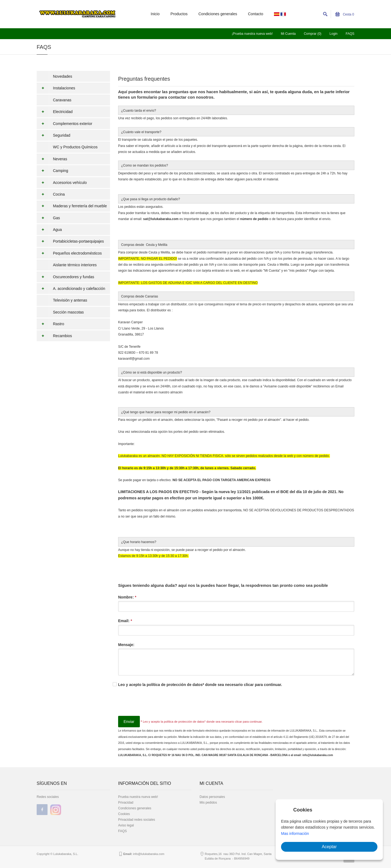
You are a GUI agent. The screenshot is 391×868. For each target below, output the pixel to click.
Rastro (50, 324)
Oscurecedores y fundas (65, 277)
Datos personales (212, 797)
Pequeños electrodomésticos (69, 253)
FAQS (350, 34)
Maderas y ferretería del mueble (72, 206)
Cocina (51, 194)
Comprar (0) (313, 34)
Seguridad (53, 135)
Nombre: (127, 597)
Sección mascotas (68, 312)
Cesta (345, 14)
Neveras (52, 159)
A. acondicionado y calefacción (71, 289)
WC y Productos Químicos (75, 147)
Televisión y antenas (70, 300)
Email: (125, 621)
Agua (49, 230)
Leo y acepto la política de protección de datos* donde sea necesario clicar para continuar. (200, 685)
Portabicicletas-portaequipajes (70, 241)
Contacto (256, 14)
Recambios (54, 336)
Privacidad (126, 803)
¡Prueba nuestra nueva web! (252, 34)
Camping (52, 171)
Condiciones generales (218, 14)
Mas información (295, 833)
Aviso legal (126, 825)
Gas (48, 218)
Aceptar (329, 847)
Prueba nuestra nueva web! (138, 797)
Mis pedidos (208, 803)
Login (334, 34)
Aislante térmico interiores (75, 265)
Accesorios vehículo (62, 183)
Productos (179, 14)
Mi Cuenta (288, 34)
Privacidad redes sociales (137, 820)
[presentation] (159, 705)
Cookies (124, 814)
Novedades (63, 76)
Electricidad (55, 112)
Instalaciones (56, 88)
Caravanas (62, 100)
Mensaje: (126, 645)
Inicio (155, 14)
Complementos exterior (64, 124)
